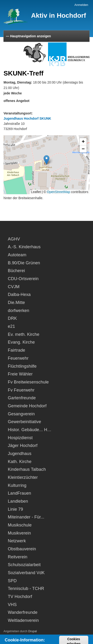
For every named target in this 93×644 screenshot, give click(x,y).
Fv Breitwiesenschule (28, 382)
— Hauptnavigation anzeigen (28, 36)
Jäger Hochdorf (23, 446)
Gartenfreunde (22, 398)
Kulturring (17, 485)
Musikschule (20, 525)
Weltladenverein (23, 620)
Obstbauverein (22, 549)
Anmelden (81, 5)
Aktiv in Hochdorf (59, 15)
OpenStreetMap (59, 192)
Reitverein (18, 557)
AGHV (14, 239)
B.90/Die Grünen (24, 263)
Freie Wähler (20, 374)
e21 (11, 326)
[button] (46, 160)
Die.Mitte (16, 303)
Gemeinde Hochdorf (27, 406)
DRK (12, 318)
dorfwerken (18, 311)
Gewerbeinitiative (24, 422)
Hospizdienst (20, 438)
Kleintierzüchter (23, 477)
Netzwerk (17, 541)
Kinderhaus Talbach (27, 469)
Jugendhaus (20, 454)
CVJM (14, 287)
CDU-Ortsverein (23, 279)
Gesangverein (21, 414)
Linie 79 (15, 509)
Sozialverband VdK (26, 573)
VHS (12, 605)
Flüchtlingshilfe (22, 366)
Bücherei (16, 271)
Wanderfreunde (23, 612)
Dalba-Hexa (19, 295)
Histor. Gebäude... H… (30, 430)
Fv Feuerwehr (21, 390)
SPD (12, 581)
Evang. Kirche (21, 342)
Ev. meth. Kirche (24, 334)
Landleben (18, 501)
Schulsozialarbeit (24, 565)
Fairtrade (16, 350)
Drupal (33, 631)
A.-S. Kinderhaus (24, 247)
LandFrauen (19, 493)
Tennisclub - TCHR (26, 589)
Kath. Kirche (20, 462)
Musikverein (19, 533)
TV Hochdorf (20, 597)
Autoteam (17, 255)
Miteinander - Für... (26, 517)
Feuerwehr (18, 358)
